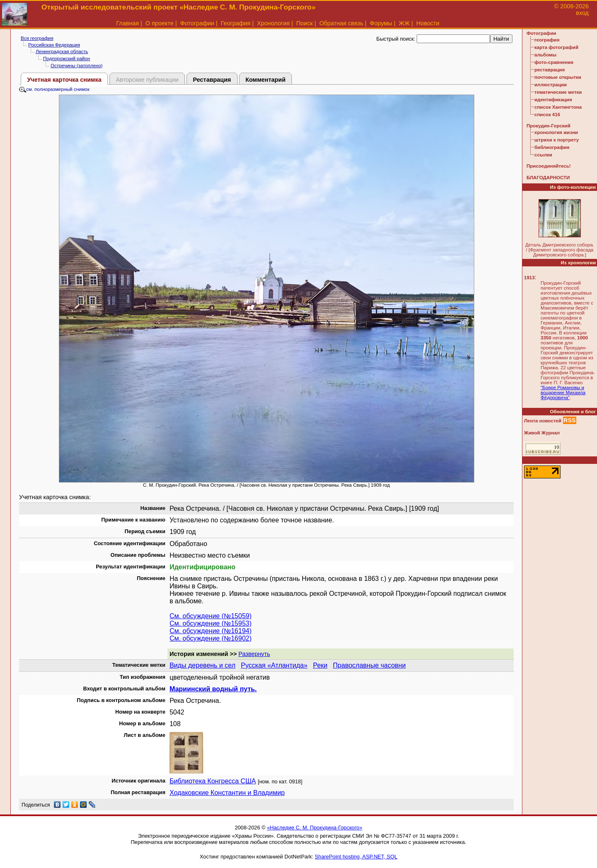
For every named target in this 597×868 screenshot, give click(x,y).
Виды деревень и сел (203, 665)
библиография (552, 147)
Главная (127, 23)
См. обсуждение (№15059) (211, 616)
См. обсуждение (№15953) (211, 623)
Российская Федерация (54, 45)
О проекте (160, 23)
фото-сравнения (554, 62)
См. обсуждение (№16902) (211, 638)
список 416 (547, 115)
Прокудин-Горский (548, 126)
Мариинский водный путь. (213, 689)
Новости (428, 23)
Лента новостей (543, 421)
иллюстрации (551, 85)
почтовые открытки (558, 77)
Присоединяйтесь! (549, 166)
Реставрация (212, 80)
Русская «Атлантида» (274, 665)
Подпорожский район (67, 59)
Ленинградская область (62, 51)
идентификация (553, 100)
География (235, 23)
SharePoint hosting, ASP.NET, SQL (356, 857)
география (547, 40)
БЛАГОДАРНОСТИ (548, 178)
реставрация (550, 70)
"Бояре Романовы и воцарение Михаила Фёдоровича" (563, 393)
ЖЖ (404, 23)
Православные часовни (369, 665)
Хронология (273, 23)
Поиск (305, 23)
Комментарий (266, 80)
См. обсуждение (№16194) (211, 631)
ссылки (543, 155)
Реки (320, 665)
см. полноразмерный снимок (54, 89)
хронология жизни (556, 132)
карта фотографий (556, 47)
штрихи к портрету (557, 140)
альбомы (545, 55)
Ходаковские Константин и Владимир (227, 793)
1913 (529, 278)
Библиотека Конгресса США (213, 781)
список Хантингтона (558, 107)
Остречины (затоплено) (76, 66)
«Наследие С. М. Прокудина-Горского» (315, 828)
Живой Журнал (542, 433)
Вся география (37, 38)
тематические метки (558, 92)
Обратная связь (341, 23)
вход (582, 13)
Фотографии (197, 23)
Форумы (381, 23)
